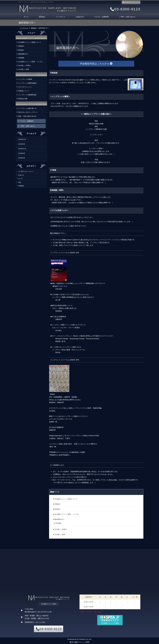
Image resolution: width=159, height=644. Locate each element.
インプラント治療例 (25, 79)
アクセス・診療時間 (101, 17)
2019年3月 (22, 144)
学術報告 (21, 58)
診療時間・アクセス (131, 2)
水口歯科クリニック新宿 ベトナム (30, 62)
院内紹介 (21, 50)
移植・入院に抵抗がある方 (27, 116)
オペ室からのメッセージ (26, 171)
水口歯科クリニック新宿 (81, 642)
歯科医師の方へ (24, 54)
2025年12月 (22, 139)
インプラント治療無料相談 (27, 95)
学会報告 (58, 523)
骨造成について (24, 91)
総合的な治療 (23, 99)
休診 (20, 182)
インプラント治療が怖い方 (27, 108)
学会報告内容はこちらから (96, 64)
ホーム (26, 17)
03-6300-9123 (125, 9)
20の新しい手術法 (24, 65)
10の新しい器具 (24, 69)
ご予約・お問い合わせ (127, 17)
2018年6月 (22, 158)
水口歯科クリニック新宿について (30, 42)
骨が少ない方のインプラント (28, 112)
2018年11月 (22, 149)
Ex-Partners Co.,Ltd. (84, 639)
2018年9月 (22, 153)
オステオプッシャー (25, 87)
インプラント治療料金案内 (27, 83)
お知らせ (21, 175)
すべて (20, 179)
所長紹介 (21, 46)
